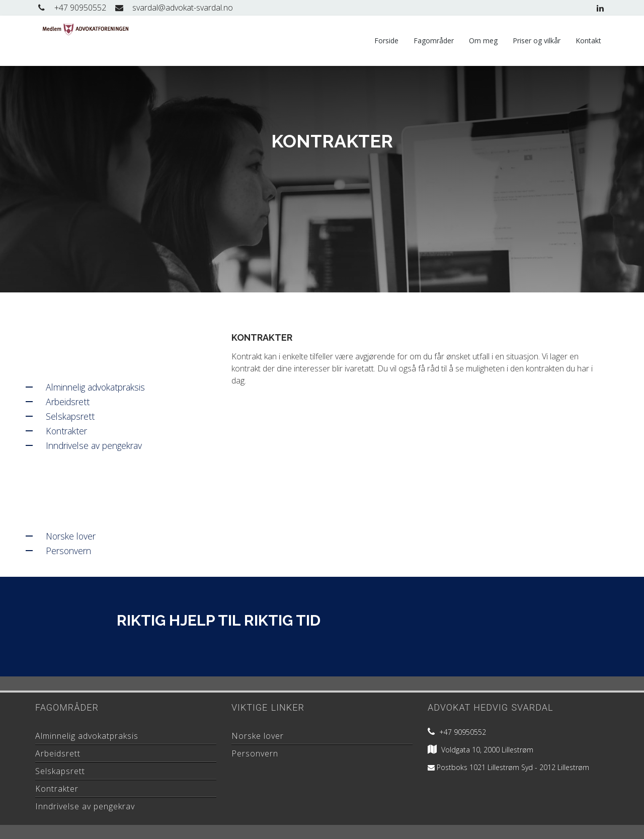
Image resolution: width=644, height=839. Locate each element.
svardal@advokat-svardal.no (173, 8)
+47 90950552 (71, 8)
